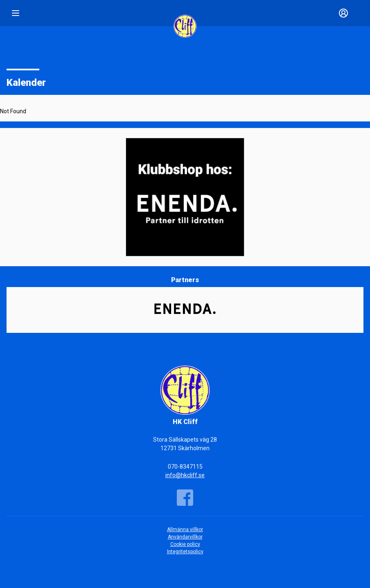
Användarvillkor (185, 537)
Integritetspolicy (185, 552)
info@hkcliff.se (185, 475)
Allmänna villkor (185, 530)
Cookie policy (185, 544)
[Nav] (16, 13)
